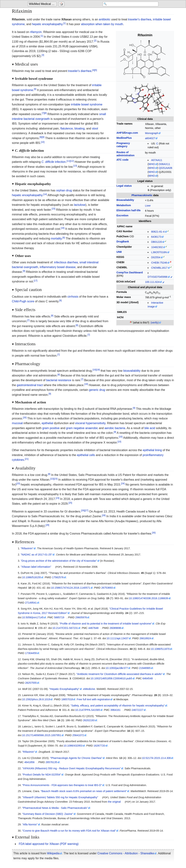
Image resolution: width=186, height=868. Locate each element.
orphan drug (64, 190)
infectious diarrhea (66, 262)
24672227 (138, 710)
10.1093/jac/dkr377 (117, 668)
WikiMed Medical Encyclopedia (43, 4)
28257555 (31, 683)
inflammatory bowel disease (58, 267)
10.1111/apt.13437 (118, 638)
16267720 (99, 746)
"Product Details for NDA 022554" (42, 775)
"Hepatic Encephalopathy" (64, 689)
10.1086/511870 (160, 649)
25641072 (78, 735)
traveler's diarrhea (140, 19)
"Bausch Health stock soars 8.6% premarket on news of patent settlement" (84, 791)
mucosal (17, 423)
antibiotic (105, 19)
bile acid (150, 428)
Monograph (152, 133)
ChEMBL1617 (159, 268)
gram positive (51, 428)
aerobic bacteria (115, 428)
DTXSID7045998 (158, 277)
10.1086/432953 (73, 746)
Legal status (124, 186)
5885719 (59, 617)
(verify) (155, 323)
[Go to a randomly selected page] (62, 4)
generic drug (97, 390)
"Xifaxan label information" (36, 567)
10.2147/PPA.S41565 (88, 710)
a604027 (150, 138)
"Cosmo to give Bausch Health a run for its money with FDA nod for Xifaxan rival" (69, 831)
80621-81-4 (158, 232)
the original (114, 802)
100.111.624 (152, 282)
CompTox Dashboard (130, 272)
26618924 (145, 638)
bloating (80, 128)
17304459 (31, 653)
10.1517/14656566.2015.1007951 (42, 735)
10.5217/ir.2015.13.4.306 (156, 758)
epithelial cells (86, 455)
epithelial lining (152, 450)
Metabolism (124, 205)
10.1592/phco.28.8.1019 (36, 699)
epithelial (47, 423)
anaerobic (92, 428)
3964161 (116, 710)
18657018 (67, 699)
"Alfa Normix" (30, 824)
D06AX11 (165, 164)
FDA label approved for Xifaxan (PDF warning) (49, 844)
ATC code (122, 160)
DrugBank (123, 241)
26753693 (107, 588)
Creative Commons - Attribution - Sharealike (126, 853)
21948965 (145, 668)
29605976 (81, 617)
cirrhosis (73, 297)
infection (53, 162)
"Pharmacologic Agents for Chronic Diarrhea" (76, 758)
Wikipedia (53, 853)
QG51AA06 (166, 168)
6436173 (156, 237)
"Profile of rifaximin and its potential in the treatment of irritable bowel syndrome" (106, 624)
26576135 (51, 762)
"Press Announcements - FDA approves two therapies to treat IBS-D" (62, 785)
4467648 (93, 628)
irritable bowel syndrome (87, 104)
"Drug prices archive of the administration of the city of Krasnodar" (59, 561)
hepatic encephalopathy (47, 24)
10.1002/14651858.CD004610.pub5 (111, 678)
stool (95, 128)
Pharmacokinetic (142, 195)
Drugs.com (131, 133)
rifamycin (36, 32)
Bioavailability (125, 200)
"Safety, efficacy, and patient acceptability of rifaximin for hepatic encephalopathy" (118, 706)
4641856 (29, 762)
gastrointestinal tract (30, 385)
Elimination (129, 210)
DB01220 (157, 242)
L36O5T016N (159, 252)
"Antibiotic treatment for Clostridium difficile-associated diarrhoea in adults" (119, 674)
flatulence (67, 128)
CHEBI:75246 (159, 263)
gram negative (75, 428)
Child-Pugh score (23, 301)
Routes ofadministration (125, 154)
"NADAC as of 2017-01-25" (36, 555)
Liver (148, 206)
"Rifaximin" (27, 548)
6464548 (148, 678)
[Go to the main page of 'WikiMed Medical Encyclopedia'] (43, 4)
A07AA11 (157, 160)
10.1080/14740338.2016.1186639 (148, 598)
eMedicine (89, 689)
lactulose (80, 205)
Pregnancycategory (123, 145)
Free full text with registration (93, 699)
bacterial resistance (59, 380)
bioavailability (132, 371)
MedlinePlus (124, 138)
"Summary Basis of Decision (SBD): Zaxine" (48, 814)
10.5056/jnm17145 (33, 617)
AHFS (120, 133)
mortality (56, 238)
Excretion (122, 215)
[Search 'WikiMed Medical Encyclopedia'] (129, 4)
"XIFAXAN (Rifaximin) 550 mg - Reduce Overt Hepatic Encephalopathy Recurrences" (71, 768)
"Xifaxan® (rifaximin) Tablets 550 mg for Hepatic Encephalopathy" (60, 797)
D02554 (156, 257)
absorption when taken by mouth (102, 24)
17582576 (58, 577)
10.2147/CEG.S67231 (65, 628)
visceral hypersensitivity (90, 423)
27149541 (31, 603)
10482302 (157, 247)
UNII (119, 252)
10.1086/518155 (31, 577)
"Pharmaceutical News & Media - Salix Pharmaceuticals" (55, 808)
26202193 (89, 720)
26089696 (115, 628)
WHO (152, 164)
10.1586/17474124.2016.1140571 (70, 588)
